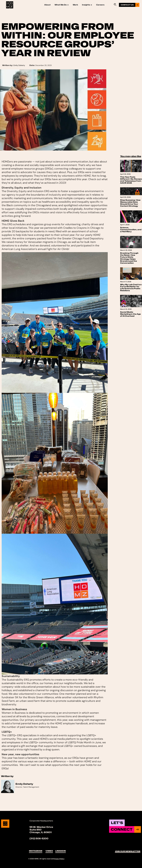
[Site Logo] (10, 5)
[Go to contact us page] (129, 5)
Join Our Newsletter (128, 851)
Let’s (117, 823)
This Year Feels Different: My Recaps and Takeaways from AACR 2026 (131, 180)
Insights (87, 5)
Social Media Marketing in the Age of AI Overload (130, 314)
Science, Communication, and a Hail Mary (131, 230)
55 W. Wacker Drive (41, 827)
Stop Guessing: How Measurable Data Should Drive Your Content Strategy (130, 203)
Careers (100, 5)
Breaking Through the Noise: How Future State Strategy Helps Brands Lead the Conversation (129, 258)
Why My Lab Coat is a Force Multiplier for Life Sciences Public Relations (131, 288)
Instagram (36, 851)
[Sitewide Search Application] (115, 5)
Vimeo (49, 851)
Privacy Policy (59, 859)
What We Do (62, 5)
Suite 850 (35, 830)
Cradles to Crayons (75, 228)
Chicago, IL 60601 (41, 832)
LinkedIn (61, 851)
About (47, 5)
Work (75, 5)
